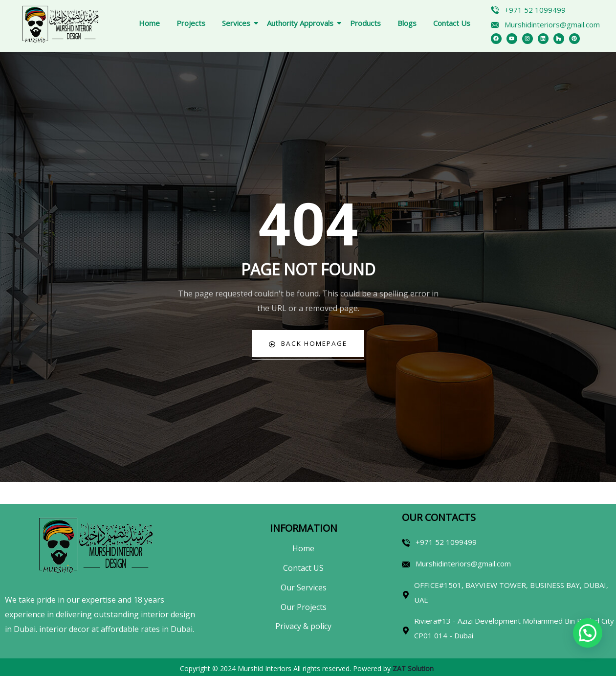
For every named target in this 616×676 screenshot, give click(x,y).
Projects (191, 23)
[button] (588, 633)
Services (238, 23)
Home (149, 23)
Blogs (407, 23)
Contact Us (452, 23)
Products (365, 23)
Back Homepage (308, 344)
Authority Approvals (302, 23)
